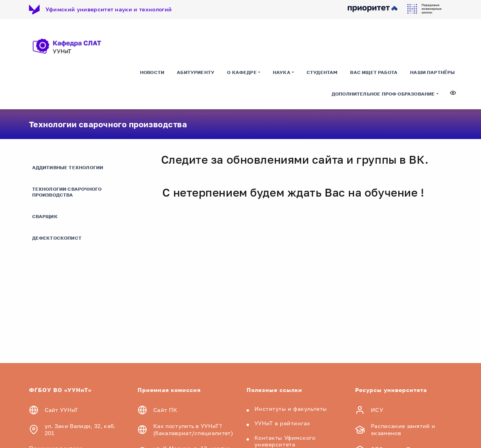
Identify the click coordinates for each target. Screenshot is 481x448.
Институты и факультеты (291, 409)
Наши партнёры (432, 72)
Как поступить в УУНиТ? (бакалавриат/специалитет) (193, 429)
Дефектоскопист (57, 238)
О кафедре (242, 72)
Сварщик (45, 216)
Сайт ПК (165, 410)
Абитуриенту (196, 72)
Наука (282, 72)
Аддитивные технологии (68, 167)
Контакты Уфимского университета (285, 441)
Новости (152, 72)
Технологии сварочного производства (67, 192)
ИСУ (377, 410)
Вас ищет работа (374, 72)
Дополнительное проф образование (383, 94)
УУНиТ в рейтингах (283, 423)
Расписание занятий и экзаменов (403, 429)
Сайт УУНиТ (62, 410)
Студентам (322, 72)
